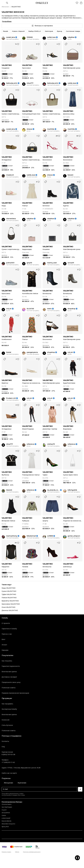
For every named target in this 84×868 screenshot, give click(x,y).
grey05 (29, 263)
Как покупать (7, 661)
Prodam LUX (11, 398)
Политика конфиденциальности (32, 852)
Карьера (5, 650)
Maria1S (9, 490)
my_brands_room (53, 490)
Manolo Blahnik (6, 821)
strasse (29, 129)
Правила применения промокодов (15, 693)
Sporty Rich (5, 827)
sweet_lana (11, 37)
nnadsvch (10, 175)
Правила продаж (6, 852)
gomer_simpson (74, 536)
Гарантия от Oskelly (9, 629)
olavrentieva (11, 219)
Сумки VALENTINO (9, 591)
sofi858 (50, 536)
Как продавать (7, 704)
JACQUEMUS (6, 813)
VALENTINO (7, 65)
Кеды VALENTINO (9, 588)
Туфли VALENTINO (9, 594)
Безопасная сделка (9, 672)
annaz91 (71, 263)
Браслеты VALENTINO (10, 601)
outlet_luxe (51, 37)
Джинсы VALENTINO (10, 610)
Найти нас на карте (9, 773)
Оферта (17, 852)
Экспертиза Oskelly (9, 709)
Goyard (4, 810)
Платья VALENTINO (9, 598)
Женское (5, 7)
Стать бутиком (7, 725)
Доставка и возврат (9, 677)
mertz (49, 309)
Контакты (5, 741)
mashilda (51, 129)
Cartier (4, 815)
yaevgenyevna (32, 352)
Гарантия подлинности (11, 666)
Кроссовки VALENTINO (11, 604)
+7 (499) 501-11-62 (8, 762)
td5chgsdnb (72, 490)
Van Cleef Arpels (7, 807)
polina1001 (10, 263)
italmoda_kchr (12, 83)
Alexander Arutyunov (8, 824)
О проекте (6, 623)
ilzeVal (9, 352)
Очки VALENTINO (8, 607)
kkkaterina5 (31, 536)
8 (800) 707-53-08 (8, 755)
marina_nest (52, 263)
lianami (70, 175)
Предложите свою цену (11, 682)
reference (30, 444)
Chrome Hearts (7, 804)
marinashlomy (12, 536)
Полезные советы (9, 688)
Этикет (4, 645)
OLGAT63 (30, 309)
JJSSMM (30, 37)
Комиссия (5, 720)
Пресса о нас (7, 634)
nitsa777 (30, 83)
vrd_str (9, 309)
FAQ (3, 747)
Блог (3, 639)
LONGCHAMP (6, 818)
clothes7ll (51, 444)
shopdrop (71, 309)
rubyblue (71, 37)
